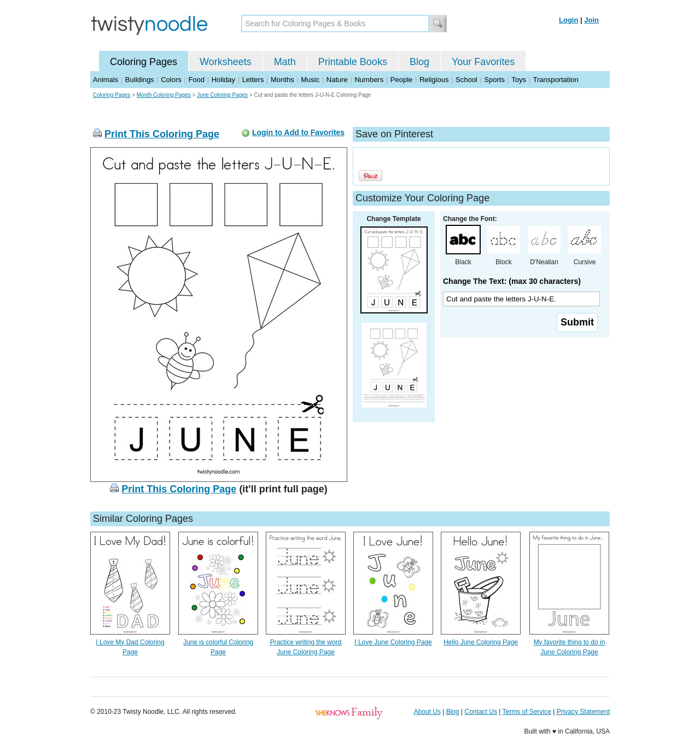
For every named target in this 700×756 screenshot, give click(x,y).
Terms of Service (526, 712)
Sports (494, 80)
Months (282, 80)
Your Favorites (483, 62)
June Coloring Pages (222, 95)
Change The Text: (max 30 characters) (512, 281)
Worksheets (226, 62)
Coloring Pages (144, 62)
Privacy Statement (583, 712)
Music (310, 80)
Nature (337, 80)
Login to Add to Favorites (298, 132)
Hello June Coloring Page (481, 642)
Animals (106, 80)
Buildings (140, 80)
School (466, 80)
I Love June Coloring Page (393, 642)
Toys (519, 80)
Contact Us (481, 712)
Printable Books (353, 62)
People (401, 80)
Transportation (555, 80)
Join (591, 20)
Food (196, 80)
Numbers (369, 80)
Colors (171, 80)
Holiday (223, 80)
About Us (427, 712)
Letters (253, 80)
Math (285, 62)
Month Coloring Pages (164, 95)
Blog (419, 62)
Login (568, 20)
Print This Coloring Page (162, 134)
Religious (434, 80)
